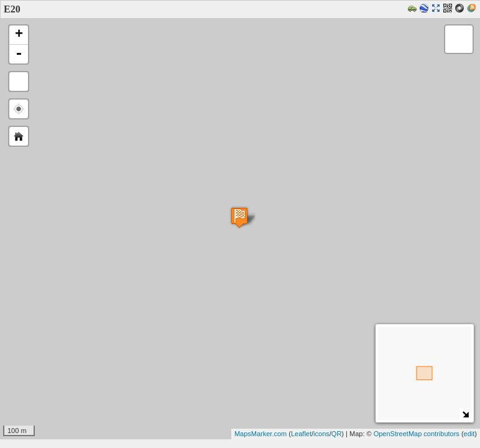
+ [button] (19, 35)
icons (321, 434)
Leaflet (301, 434)
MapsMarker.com (261, 434)
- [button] (19, 54)
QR (337, 434)
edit (469, 434)
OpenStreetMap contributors (417, 434)
